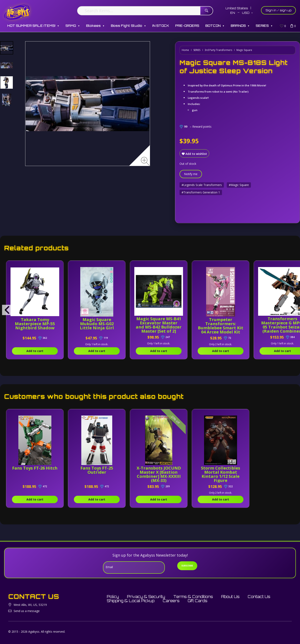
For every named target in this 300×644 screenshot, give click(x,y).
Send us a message (27, 611)
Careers (171, 601)
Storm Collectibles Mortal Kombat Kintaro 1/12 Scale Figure (229, 474)
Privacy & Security (146, 597)
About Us (230, 597)
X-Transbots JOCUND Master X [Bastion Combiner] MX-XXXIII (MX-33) (164, 474)
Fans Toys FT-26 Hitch (36, 470)
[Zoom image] (145, 161)
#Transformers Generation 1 (201, 192)
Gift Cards (198, 601)
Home (185, 50)
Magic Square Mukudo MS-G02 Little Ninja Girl (100, 324)
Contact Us (259, 597)
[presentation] (7, 310)
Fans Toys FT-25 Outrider (100, 470)
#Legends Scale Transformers (202, 185)
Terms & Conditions (193, 597)
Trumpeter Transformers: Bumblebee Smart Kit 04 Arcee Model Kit (229, 328)
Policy (113, 597)
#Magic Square (239, 185)
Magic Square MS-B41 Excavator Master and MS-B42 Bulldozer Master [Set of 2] (164, 327)
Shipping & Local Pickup (131, 601)
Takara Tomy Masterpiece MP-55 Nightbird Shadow (36, 324)
